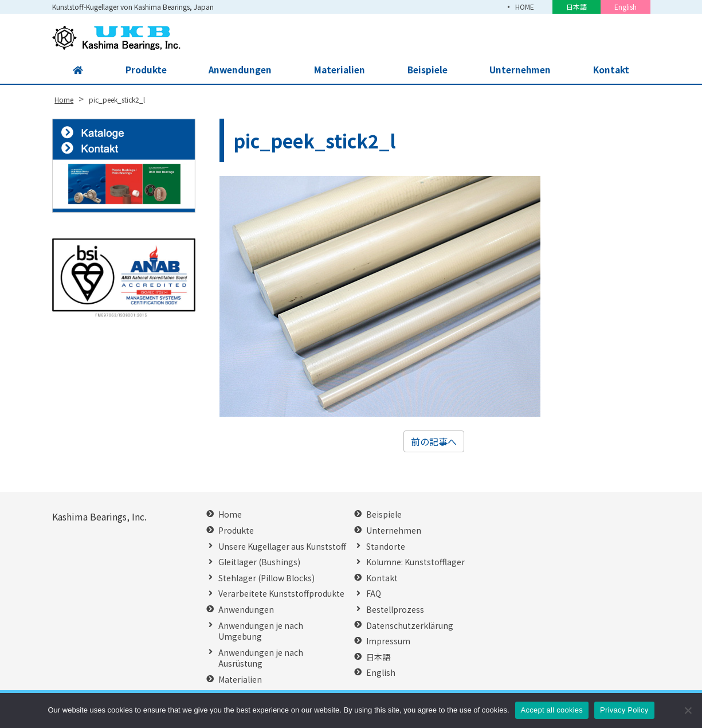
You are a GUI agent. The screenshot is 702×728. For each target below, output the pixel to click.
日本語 (576, 7)
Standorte (386, 547)
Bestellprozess (395, 610)
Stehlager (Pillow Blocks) (266, 578)
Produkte (144, 70)
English (625, 7)
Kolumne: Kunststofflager (415, 562)
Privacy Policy (624, 710)
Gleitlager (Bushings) (259, 562)
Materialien (338, 70)
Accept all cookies (552, 710)
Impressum (388, 641)
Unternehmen (520, 70)
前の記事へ (434, 441)
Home (230, 514)
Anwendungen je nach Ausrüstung (261, 658)
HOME (525, 7)
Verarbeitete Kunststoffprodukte (281, 594)
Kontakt (611, 70)
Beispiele (426, 70)
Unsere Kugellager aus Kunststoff (282, 547)
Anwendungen (239, 70)
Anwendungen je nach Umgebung (261, 631)
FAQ (374, 594)
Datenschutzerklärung (410, 626)
